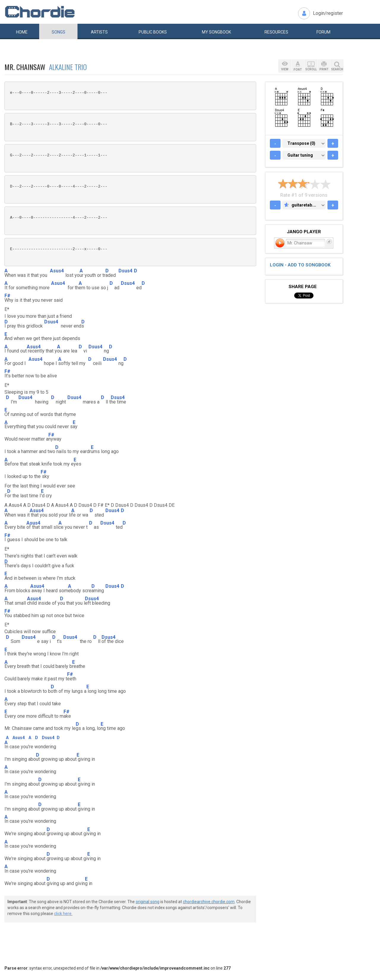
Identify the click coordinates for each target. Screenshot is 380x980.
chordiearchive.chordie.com (209, 902)
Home (22, 32)
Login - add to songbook (300, 265)
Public (153, 32)
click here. (63, 914)
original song (148, 902)
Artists (99, 32)
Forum (323, 32)
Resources (276, 32)
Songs (58, 32)
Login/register (328, 13)
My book (216, 32)
